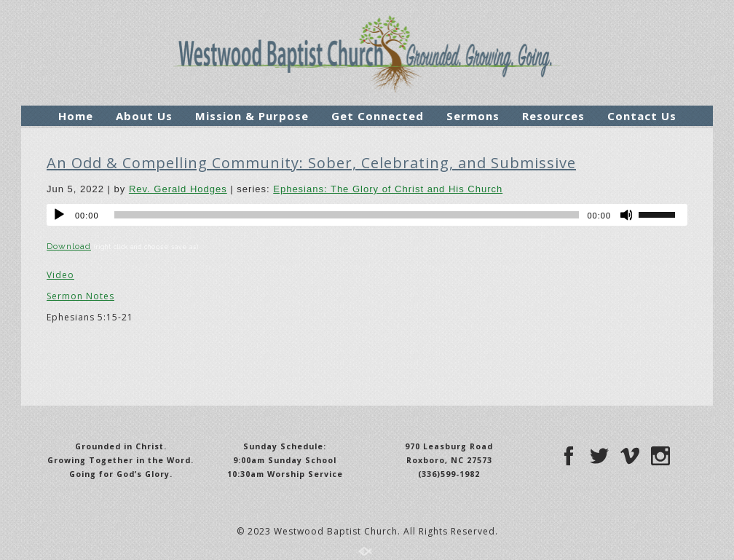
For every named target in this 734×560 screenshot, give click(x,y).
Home (76, 116)
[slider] (347, 215)
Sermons (473, 116)
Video (60, 275)
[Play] (59, 215)
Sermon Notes (80, 296)
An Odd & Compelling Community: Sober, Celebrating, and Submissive (311, 163)
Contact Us (642, 116)
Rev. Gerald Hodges (178, 189)
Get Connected (378, 116)
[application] (367, 215)
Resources (553, 116)
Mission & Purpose (252, 116)
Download (69, 246)
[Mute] (627, 215)
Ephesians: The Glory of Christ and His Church (388, 189)
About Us (144, 116)
